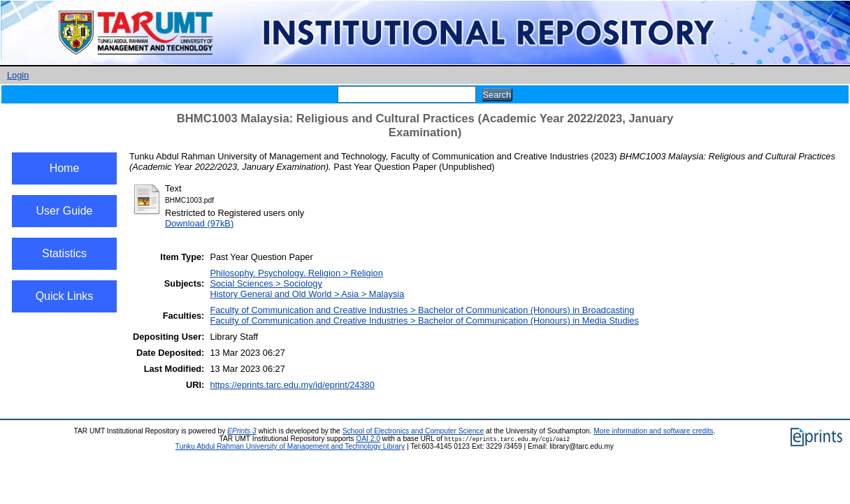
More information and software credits (653, 431)
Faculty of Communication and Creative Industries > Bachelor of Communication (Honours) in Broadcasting (422, 310)
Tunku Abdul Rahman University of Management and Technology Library (290, 446)
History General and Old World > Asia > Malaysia (307, 294)
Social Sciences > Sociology (266, 283)
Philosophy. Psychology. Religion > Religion (296, 273)
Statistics (64, 253)
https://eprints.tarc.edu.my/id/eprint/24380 (292, 385)
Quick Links (65, 296)
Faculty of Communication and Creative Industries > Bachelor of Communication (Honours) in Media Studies (424, 321)
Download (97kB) (199, 223)
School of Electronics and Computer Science (413, 431)
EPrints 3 (242, 431)
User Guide (65, 211)
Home (65, 168)
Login (18, 75)
